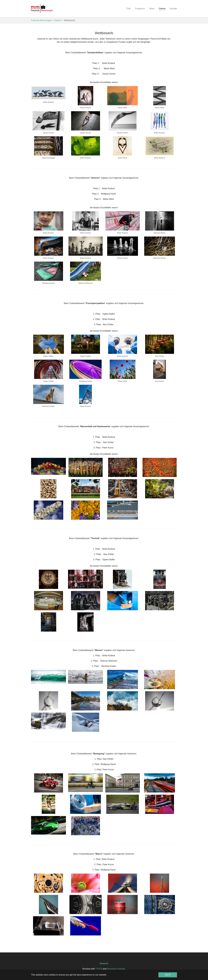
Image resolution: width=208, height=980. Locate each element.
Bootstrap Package (116, 969)
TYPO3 (99, 969)
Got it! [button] (168, 975)
